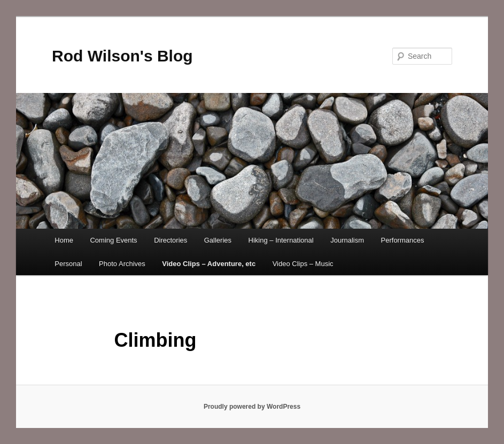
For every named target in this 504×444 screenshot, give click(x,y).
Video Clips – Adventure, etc (209, 264)
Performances (403, 240)
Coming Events (113, 240)
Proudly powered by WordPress (252, 407)
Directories (170, 240)
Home (64, 240)
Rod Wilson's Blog (122, 56)
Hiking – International (281, 240)
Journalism (347, 240)
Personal (68, 264)
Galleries (218, 240)
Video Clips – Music (303, 264)
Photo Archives (122, 264)
